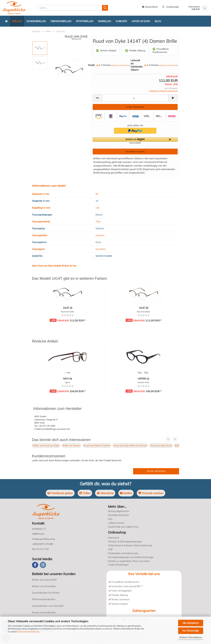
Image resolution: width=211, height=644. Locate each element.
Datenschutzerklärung (28, 632)
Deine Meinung (156, 471)
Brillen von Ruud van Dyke (46, 446)
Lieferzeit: (90, 65)
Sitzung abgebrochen (119, 511)
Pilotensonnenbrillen (44, 599)
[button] (135, 141)
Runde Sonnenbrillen (44, 612)
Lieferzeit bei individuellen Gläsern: (137, 65)
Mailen (126, 493)
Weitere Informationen (191, 637)
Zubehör (121, 21)
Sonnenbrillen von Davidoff (48, 606)
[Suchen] (105, 8)
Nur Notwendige (191, 631)
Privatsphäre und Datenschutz (123, 553)
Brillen (17, 21)
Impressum (113, 538)
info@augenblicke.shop (43, 539)
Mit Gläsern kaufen (135, 152)
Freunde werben (151, 493)
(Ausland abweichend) (121, 65)
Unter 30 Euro (141, 21)
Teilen (85, 493)
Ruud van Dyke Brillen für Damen (130, 446)
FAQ (110, 519)
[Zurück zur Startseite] (6, 21)
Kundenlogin (171, 7)
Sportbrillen (85, 21)
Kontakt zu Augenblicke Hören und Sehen (129, 561)
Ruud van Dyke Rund (161, 446)
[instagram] (43, 565)
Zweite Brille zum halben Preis (123, 527)
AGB (110, 549)
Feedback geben (60, 493)
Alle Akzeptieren (191, 623)
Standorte (105, 493)
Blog (158, 21)
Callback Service (116, 523)
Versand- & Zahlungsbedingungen (125, 542)
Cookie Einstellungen (118, 565)
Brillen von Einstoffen (44, 586)
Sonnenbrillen (36, 21)
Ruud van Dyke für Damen (97, 446)
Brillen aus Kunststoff (44, 580)
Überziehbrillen (61, 21)
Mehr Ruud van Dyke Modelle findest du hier (54, 266)
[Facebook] (35, 565)
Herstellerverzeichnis (118, 515)
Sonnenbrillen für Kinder (46, 593)
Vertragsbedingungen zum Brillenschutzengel (131, 557)
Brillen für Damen (71, 446)
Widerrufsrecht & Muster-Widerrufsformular (130, 545)
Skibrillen (104, 21)
